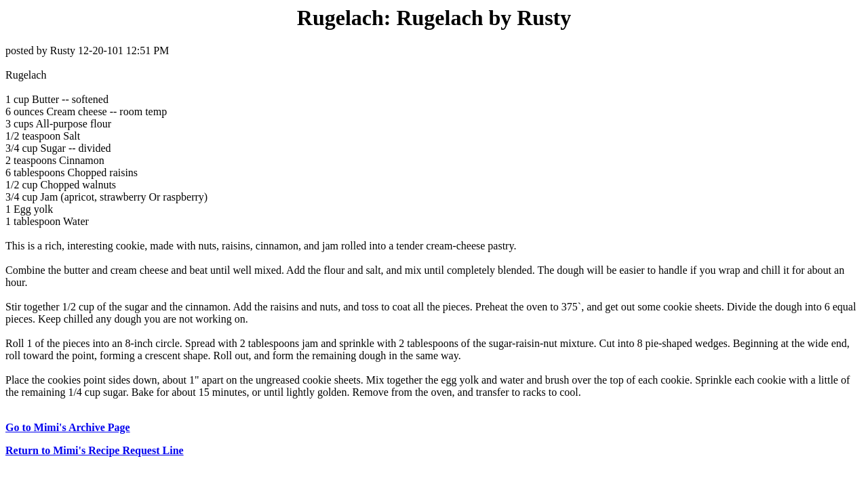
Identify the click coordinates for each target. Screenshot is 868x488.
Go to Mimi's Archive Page (68, 427)
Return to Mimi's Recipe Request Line (95, 450)
